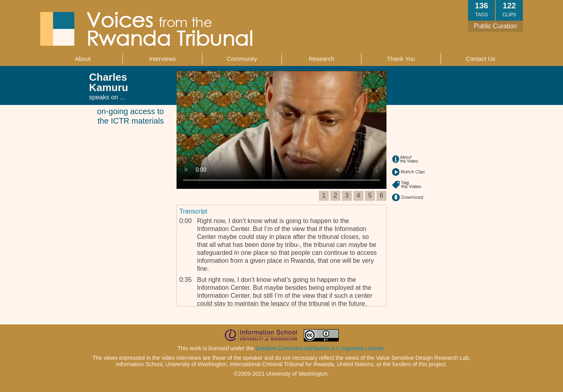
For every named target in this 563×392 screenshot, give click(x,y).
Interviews (163, 59)
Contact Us (480, 59)
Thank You (401, 59)
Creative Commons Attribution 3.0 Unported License (320, 348)
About (83, 59)
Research (321, 59)
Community (242, 59)
